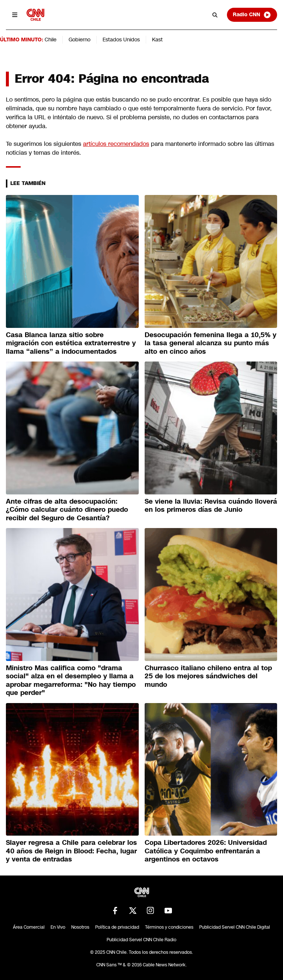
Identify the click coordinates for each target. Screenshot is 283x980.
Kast (157, 40)
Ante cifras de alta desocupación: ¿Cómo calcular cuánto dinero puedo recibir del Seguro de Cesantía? (67, 510)
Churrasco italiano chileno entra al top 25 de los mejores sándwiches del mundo (208, 676)
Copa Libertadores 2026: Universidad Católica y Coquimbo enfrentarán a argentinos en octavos (206, 851)
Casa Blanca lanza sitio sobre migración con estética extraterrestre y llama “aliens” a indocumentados (71, 343)
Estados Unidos (121, 40)
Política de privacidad (117, 927)
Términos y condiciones (169, 927)
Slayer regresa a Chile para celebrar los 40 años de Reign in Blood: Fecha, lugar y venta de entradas (71, 851)
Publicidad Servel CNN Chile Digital (235, 927)
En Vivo (58, 927)
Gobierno (80, 40)
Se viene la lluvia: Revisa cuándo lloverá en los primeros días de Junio (211, 506)
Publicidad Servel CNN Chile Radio (141, 940)
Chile (51, 40)
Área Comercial (29, 927)
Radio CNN (252, 15)
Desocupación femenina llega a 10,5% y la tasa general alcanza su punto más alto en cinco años (210, 343)
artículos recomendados (116, 144)
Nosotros (80, 927)
